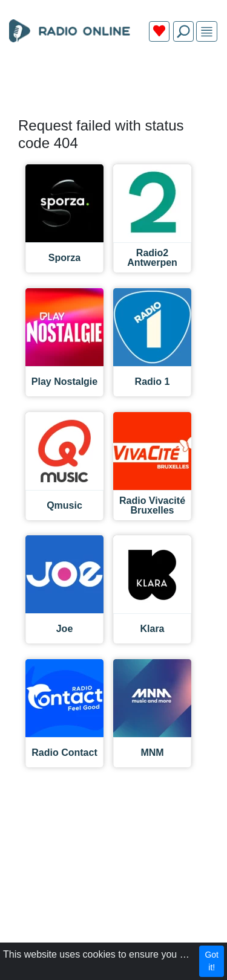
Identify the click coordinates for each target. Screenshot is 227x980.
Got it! (212, 961)
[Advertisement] (113, 80)
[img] (207, 32)
